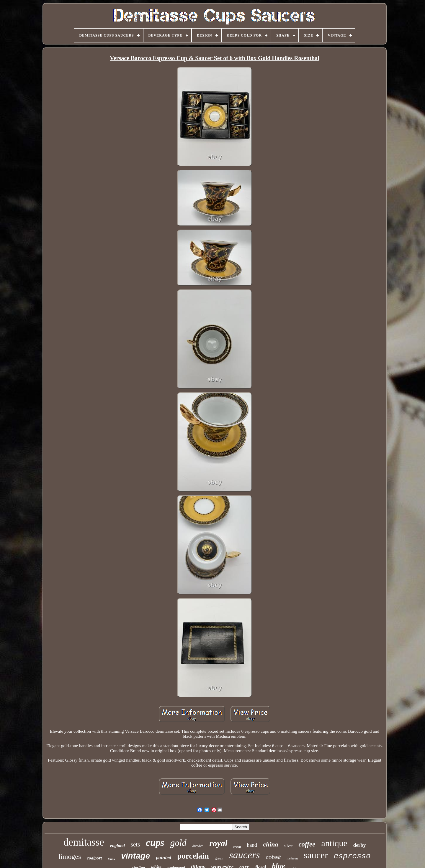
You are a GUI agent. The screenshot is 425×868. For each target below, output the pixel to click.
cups (155, 843)
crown (237, 847)
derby (360, 845)
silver (288, 846)
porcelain (193, 856)
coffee (307, 844)
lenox (111, 859)
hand (252, 845)
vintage (135, 856)
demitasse (84, 842)
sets (135, 844)
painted (164, 858)
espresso (352, 856)
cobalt (273, 857)
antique (334, 843)
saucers (245, 855)
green (219, 858)
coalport (94, 858)
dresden (198, 846)
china (270, 844)
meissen (292, 858)
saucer (316, 855)
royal (218, 843)
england (117, 846)
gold (178, 843)
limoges (70, 857)
